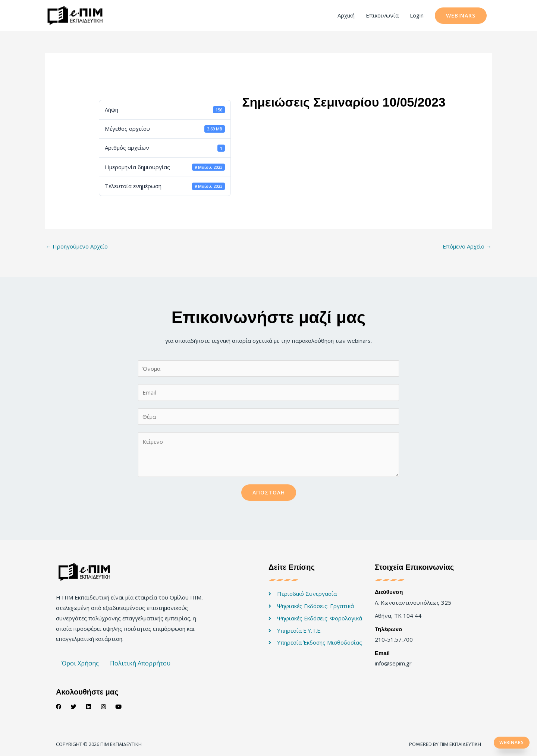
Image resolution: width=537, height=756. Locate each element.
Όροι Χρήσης (80, 663)
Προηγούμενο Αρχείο (77, 246)
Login (417, 15)
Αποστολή (269, 492)
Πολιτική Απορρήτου (140, 663)
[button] (461, 16)
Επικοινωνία (382, 15)
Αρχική (346, 15)
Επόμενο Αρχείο (467, 246)
